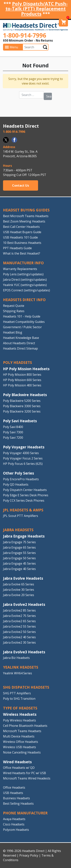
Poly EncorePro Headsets (21, 479)
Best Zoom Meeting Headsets (24, 221)
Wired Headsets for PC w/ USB (25, 773)
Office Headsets (14, 787)
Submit (45, 47)
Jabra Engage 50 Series (19, 558)
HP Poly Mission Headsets (26, 369)
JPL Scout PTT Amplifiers (21, 516)
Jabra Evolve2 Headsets (24, 604)
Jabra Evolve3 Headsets (24, 652)
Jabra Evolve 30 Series (19, 590)
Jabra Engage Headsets (24, 536)
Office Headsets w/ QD (19, 768)
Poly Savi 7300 (13, 432)
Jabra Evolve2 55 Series (19, 626)
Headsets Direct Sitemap (20, 348)
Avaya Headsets (14, 819)
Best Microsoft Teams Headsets (26, 216)
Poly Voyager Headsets (24, 447)
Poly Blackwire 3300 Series (22, 406)
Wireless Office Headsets (21, 742)
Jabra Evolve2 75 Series (19, 616)
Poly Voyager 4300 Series (21, 453)
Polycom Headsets (16, 830)
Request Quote (14, 306)
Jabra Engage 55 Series (19, 553)
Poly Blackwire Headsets (25, 395)
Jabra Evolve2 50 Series (19, 632)
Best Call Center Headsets (21, 227)
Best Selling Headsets (18, 804)
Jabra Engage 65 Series (19, 547)
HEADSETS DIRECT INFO (24, 300)
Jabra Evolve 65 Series (19, 584)
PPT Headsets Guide (17, 248)
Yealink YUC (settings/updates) (25, 285)
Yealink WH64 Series (18, 673)
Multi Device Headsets (19, 736)
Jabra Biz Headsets (16, 658)
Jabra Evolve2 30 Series (19, 642)
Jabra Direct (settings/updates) (25, 280)
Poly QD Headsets (16, 484)
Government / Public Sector (22, 327)
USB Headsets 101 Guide (20, 237)
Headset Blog (13, 332)
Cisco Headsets (14, 824)
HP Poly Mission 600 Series (22, 380)
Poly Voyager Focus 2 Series (23, 458)
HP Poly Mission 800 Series (22, 375)
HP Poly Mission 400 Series (22, 385)
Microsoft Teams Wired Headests (27, 778)
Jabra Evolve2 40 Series (19, 637)
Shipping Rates (14, 311)
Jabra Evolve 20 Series (19, 595)
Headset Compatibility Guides (24, 322)
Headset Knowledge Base (21, 338)
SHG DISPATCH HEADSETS (26, 687)
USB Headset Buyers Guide (22, 232)
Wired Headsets (17, 762)
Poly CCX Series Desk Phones (24, 500)
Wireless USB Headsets (20, 747)
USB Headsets (13, 793)
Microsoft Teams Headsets (22, 731)
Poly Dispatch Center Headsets (25, 490)
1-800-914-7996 (25, 35)
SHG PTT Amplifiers (17, 693)
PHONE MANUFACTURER (25, 813)
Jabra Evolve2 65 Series (19, 621)
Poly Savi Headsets (20, 421)
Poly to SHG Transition (19, 699)
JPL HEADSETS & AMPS (23, 510)
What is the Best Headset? (22, 253)
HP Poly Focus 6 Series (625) (23, 464)
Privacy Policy (29, 855)
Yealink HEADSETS (21, 667)
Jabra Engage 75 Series (19, 542)
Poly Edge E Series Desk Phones (26, 495)
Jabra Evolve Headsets (23, 578)
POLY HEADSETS (18, 362)
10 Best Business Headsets (22, 243)
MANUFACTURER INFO (23, 263)
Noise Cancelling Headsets (22, 752)
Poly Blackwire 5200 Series (22, 401)
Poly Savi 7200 (13, 438)
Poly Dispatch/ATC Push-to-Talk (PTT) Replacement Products (37, 9)
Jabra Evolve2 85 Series (19, 610)
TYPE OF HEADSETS (20, 708)
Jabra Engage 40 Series (19, 569)
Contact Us (21, 185)
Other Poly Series (19, 473)
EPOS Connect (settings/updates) (27, 290)
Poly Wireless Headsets (20, 720)
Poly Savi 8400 (13, 427)
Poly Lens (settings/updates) (23, 274)
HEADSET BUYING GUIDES (26, 210)
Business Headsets (16, 798)
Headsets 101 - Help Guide (22, 316)
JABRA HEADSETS (18, 530)
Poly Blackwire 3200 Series (22, 411)
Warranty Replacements (20, 269)
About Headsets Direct (19, 343)
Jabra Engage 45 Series (19, 563)
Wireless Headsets (20, 714)
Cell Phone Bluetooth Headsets (25, 726)
